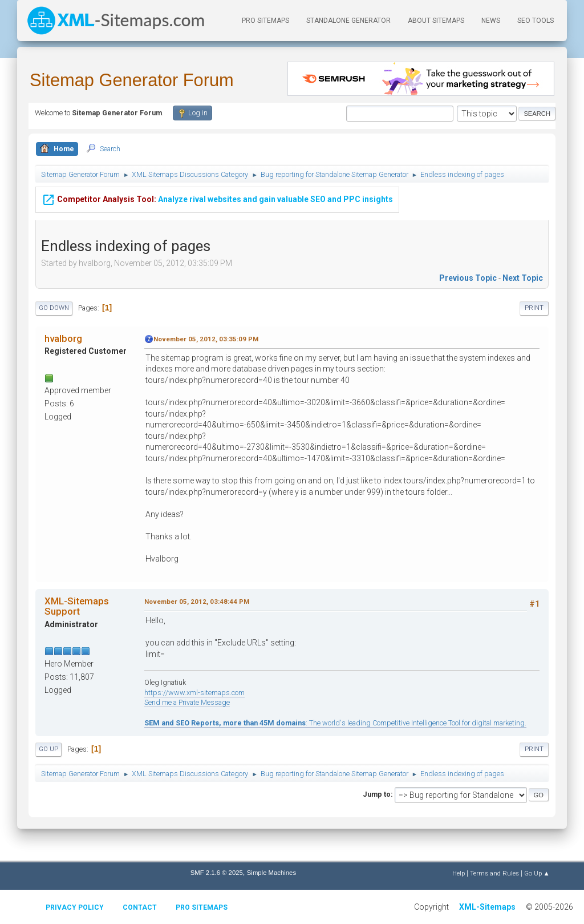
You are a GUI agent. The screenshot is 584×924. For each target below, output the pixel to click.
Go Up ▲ (537, 873)
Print (534, 308)
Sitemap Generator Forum (132, 80)
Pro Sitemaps (202, 907)
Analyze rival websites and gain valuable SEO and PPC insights (217, 193)
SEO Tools (536, 21)
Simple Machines (271, 873)
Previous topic (468, 278)
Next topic (523, 278)
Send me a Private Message (187, 702)
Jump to (377, 794)
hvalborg (63, 338)
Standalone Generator (348, 21)
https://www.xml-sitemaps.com (194, 693)
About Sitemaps (436, 21)
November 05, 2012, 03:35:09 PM (206, 339)
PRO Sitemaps (265, 21)
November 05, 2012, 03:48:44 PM (197, 602)
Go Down (54, 308)
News (491, 21)
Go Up (48, 749)
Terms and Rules (494, 873)
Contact (140, 907)
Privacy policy (75, 907)
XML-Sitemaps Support (77, 606)
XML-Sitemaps (487, 907)
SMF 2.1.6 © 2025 (217, 873)
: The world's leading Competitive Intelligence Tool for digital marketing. (335, 723)
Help (459, 873)
